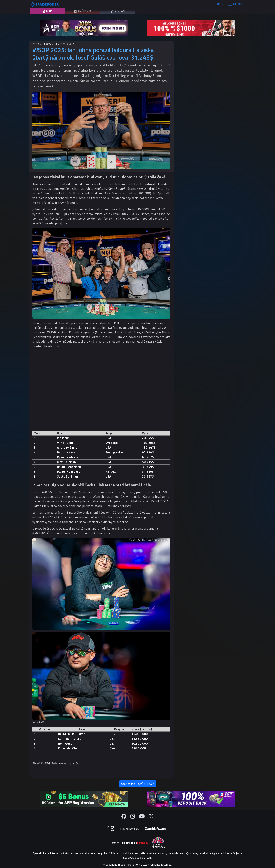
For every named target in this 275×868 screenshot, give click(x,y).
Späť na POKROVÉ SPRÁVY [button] (138, 784)
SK (219, 4)
